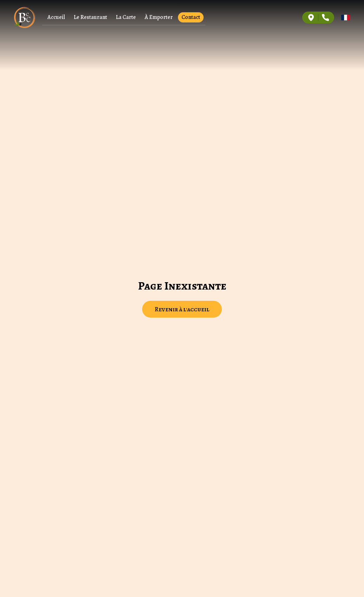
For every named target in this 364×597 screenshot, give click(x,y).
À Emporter (159, 17)
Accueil (56, 17)
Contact (191, 17)
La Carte (126, 17)
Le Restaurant (90, 17)
